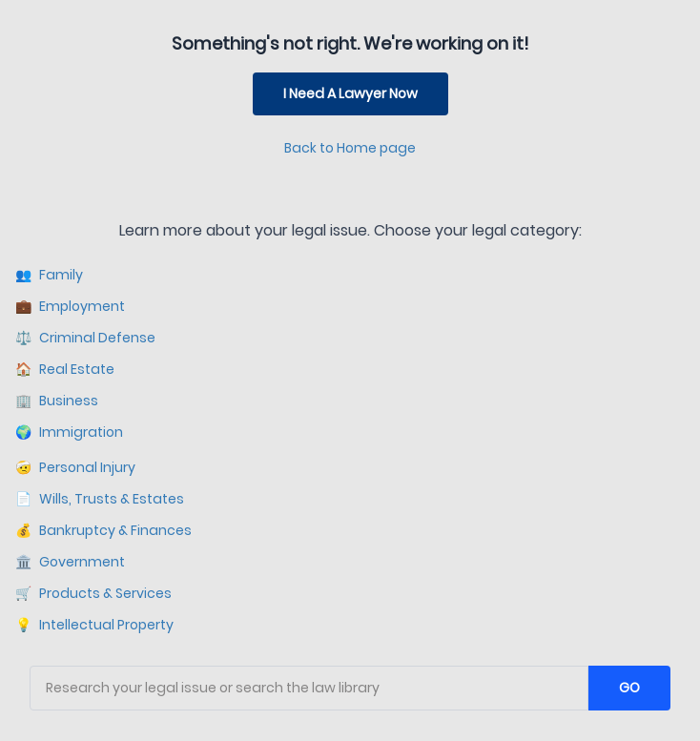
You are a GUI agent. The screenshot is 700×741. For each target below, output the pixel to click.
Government (70, 562)
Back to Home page (350, 148)
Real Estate (65, 370)
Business (57, 401)
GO (629, 688)
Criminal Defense (85, 338)
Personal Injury (75, 468)
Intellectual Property (94, 625)
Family (49, 275)
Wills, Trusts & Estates (100, 499)
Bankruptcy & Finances (103, 531)
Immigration (69, 432)
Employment (70, 307)
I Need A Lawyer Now (350, 93)
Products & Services (93, 594)
